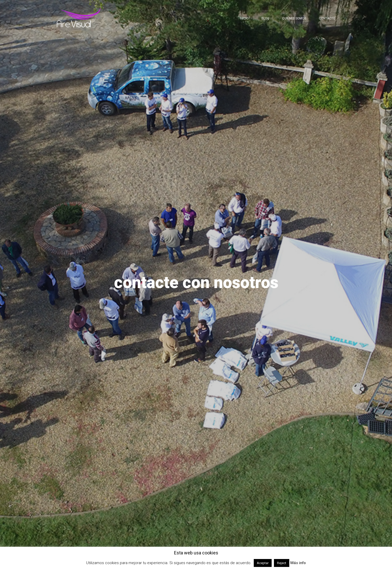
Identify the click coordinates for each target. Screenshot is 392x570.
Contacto (327, 18)
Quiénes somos (294, 18)
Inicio (244, 18)
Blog (265, 18)
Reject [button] (282, 563)
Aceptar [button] (263, 563)
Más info (298, 563)
